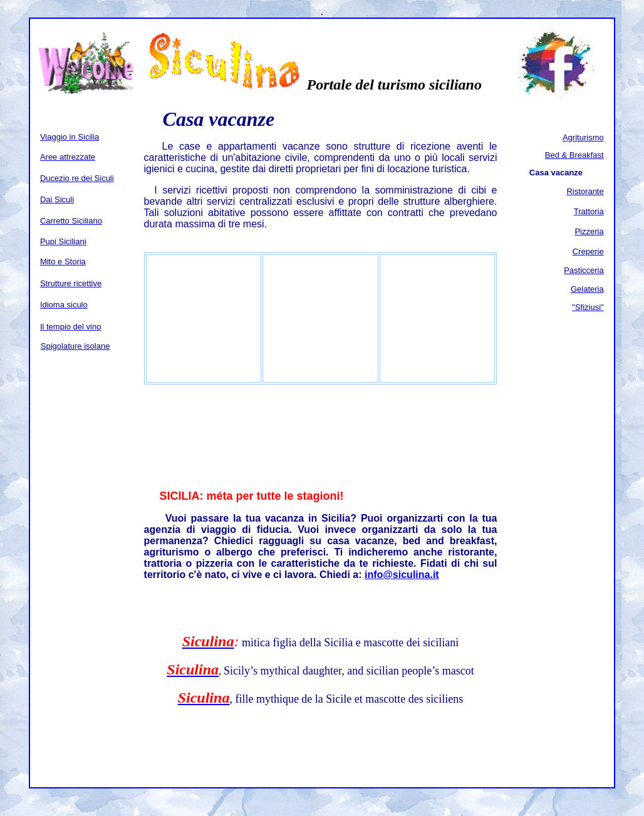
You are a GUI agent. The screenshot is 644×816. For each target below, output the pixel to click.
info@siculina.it (402, 575)
